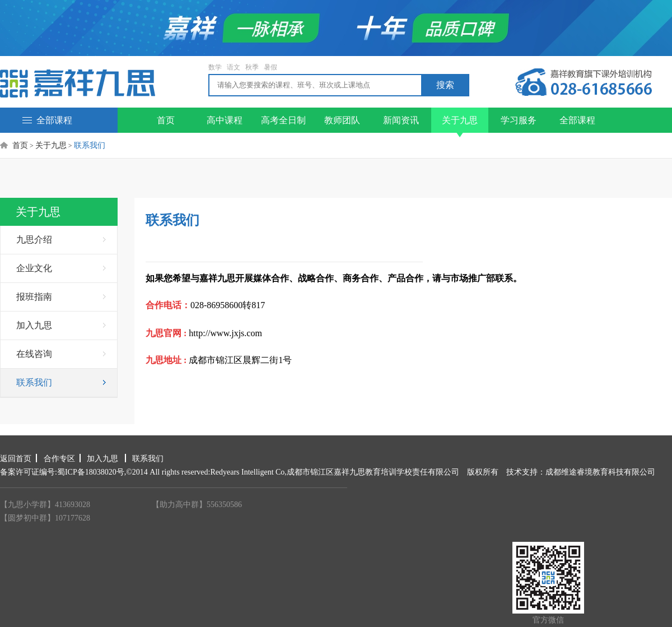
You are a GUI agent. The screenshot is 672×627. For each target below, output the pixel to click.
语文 (234, 67)
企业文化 (34, 268)
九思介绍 (34, 240)
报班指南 (34, 297)
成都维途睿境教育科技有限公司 (600, 472)
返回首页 (16, 459)
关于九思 (460, 124)
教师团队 (342, 120)
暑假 (270, 67)
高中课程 (225, 120)
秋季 (252, 67)
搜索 (445, 85)
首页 (166, 120)
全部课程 (47, 120)
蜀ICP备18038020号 (91, 472)
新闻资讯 (401, 120)
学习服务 (519, 120)
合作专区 (59, 459)
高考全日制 (283, 120)
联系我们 (34, 382)
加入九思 (34, 325)
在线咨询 (34, 354)
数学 (215, 67)
